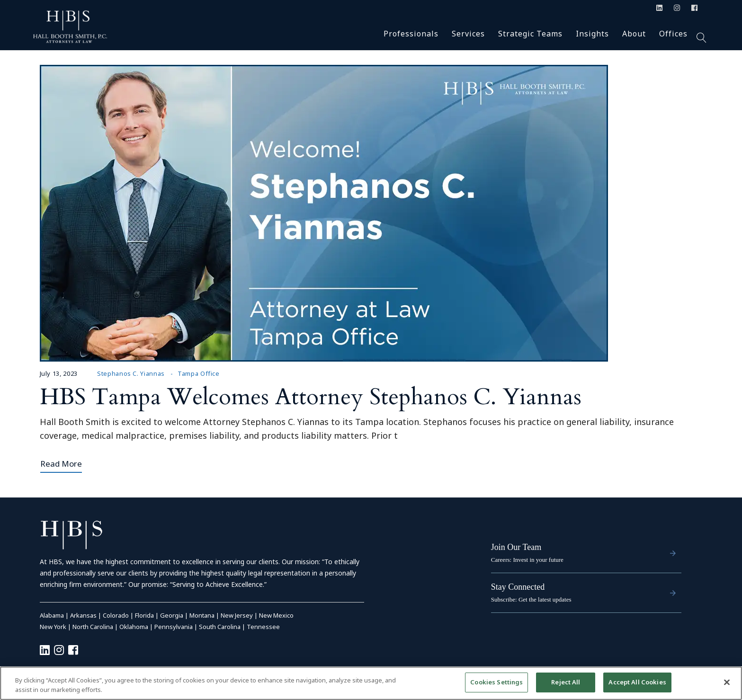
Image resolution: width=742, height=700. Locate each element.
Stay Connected (518, 587)
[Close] (727, 682)
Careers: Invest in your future (527, 560)
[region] (371, 683)
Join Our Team (516, 547)
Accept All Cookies (637, 682)
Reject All (566, 682)
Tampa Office (199, 373)
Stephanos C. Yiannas (131, 373)
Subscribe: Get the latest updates (531, 599)
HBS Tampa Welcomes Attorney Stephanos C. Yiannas (311, 397)
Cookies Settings (496, 682)
